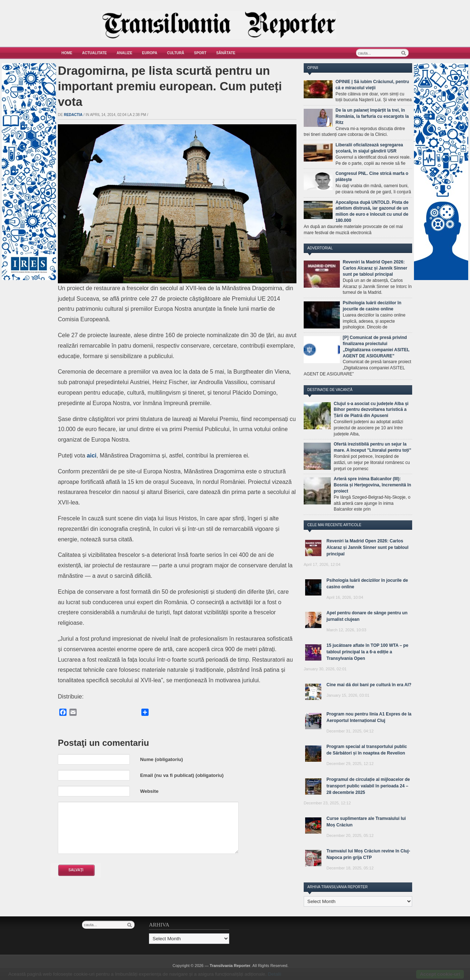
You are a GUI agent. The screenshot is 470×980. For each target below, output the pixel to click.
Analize (125, 53)
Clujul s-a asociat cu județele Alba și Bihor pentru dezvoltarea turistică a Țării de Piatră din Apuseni (371, 410)
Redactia (73, 115)
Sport (200, 53)
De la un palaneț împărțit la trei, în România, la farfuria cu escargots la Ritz (372, 116)
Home (67, 53)
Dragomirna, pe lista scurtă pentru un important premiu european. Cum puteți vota (170, 86)
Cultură (176, 53)
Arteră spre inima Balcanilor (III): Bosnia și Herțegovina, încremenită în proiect (372, 485)
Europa (150, 53)
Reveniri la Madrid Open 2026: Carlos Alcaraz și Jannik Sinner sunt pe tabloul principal (375, 268)
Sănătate (226, 53)
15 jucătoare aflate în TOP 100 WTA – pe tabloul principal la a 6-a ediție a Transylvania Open (367, 652)
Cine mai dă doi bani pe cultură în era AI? (369, 685)
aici (92, 455)
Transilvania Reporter (230, 966)
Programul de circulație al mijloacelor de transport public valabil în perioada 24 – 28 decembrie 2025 (368, 786)
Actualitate (95, 53)
